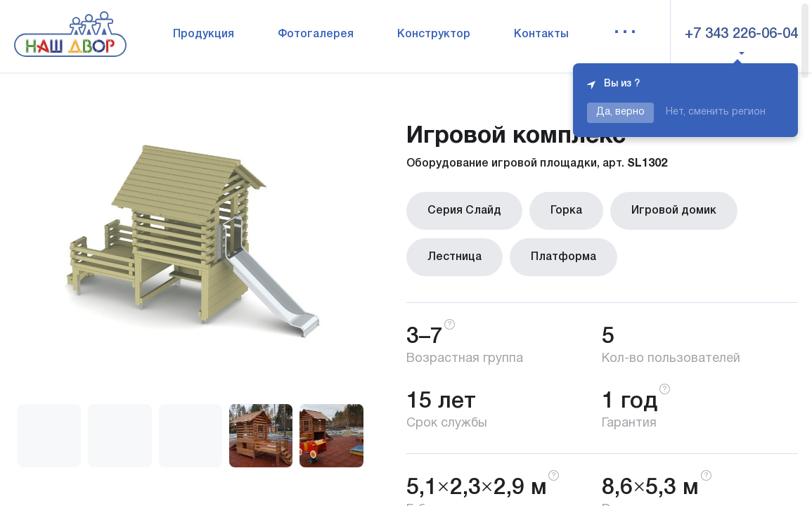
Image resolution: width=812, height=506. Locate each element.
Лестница (455, 257)
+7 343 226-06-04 (741, 34)
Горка (566, 211)
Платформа (563, 257)
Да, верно (620, 112)
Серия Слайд (464, 211)
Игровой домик (674, 211)
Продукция (204, 34)
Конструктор (434, 34)
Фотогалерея (316, 34)
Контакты (541, 34)
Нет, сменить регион (716, 112)
